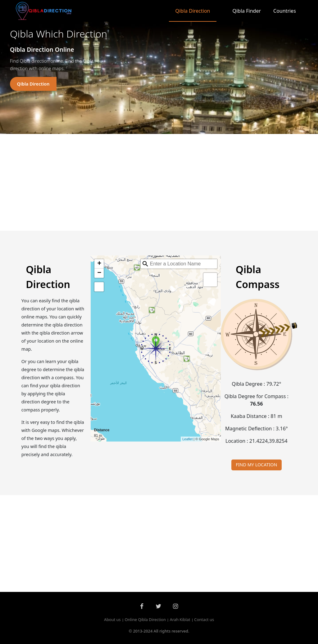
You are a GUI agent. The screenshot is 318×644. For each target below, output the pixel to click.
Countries (285, 11)
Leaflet (187, 439)
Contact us (204, 620)
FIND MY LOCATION (256, 465)
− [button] (99, 273)
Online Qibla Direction (145, 620)
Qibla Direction (193, 11)
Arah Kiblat (180, 620)
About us (112, 620)
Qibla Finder (247, 11)
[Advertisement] (159, 182)
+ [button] (99, 264)
